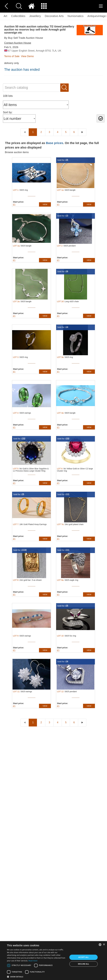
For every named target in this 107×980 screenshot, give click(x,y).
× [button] (104, 945)
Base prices (54, 143)
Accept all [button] (84, 957)
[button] (37, 977)
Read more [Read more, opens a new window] (33, 961)
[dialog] (53, 961)
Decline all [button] (84, 964)
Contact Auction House (18, 43)
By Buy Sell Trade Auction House (24, 38)
